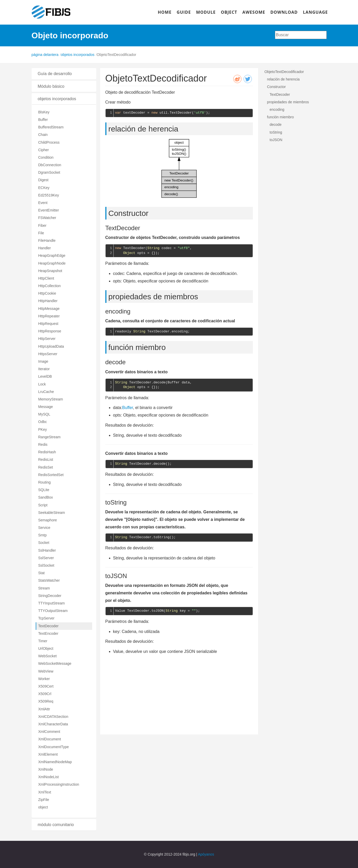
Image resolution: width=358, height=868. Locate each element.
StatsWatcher (49, 580)
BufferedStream (51, 127)
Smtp (43, 535)
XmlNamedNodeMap (55, 762)
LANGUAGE (315, 12)
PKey (43, 429)
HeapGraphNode (52, 263)
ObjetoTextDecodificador (284, 72)
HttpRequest (48, 324)
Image (43, 361)
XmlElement (48, 754)
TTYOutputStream (53, 611)
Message (46, 407)
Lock (42, 384)
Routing (45, 482)
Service (44, 528)
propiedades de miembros (288, 102)
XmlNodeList (49, 777)
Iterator (44, 369)
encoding (277, 110)
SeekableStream (52, 513)
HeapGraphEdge (52, 256)
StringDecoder (50, 596)
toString (276, 132)
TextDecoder (49, 626)
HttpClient (46, 278)
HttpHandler (48, 301)
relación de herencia (283, 79)
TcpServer (46, 618)
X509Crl (45, 694)
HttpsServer (48, 354)
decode (276, 125)
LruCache (46, 392)
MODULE (206, 12)
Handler (45, 248)
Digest (43, 180)
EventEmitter (49, 210)
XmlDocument (50, 739)
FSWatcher (47, 218)
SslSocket (46, 565)
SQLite (44, 490)
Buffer (43, 120)
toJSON (276, 140)
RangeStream (49, 437)
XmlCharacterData (53, 724)
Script (43, 505)
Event (43, 203)
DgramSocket (49, 172)
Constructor (276, 87)
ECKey (44, 188)
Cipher (44, 150)
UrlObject (46, 648)
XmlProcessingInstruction (59, 784)
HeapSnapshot (50, 271)
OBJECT (229, 12)
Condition (46, 157)
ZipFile (44, 800)
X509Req (46, 701)
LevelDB (45, 376)
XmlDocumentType (54, 747)
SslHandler (47, 550)
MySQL (44, 414)
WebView (46, 671)
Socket (44, 543)
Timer (43, 641)
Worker (44, 679)
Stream (44, 588)
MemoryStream (51, 399)
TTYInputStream (52, 603)
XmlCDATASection (53, 717)
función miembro (281, 117)
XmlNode (46, 769)
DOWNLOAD (284, 12)
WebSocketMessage (55, 663)
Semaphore (48, 520)
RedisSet (46, 467)
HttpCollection (50, 286)
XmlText (45, 792)
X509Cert (46, 686)
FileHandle (47, 240)
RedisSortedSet (51, 475)
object (43, 807)
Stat (42, 573)
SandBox (46, 497)
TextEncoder (48, 633)
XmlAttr (44, 709)
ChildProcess (49, 142)
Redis (43, 444)
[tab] (64, 74)
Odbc (43, 422)
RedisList (46, 459)
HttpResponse (50, 331)
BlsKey (44, 112)
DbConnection (50, 165)
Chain (43, 135)
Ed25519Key (49, 195)
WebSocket (48, 656)
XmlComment (49, 732)
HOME (165, 12)
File (41, 233)
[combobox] (301, 35)
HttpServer (47, 339)
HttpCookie (47, 293)
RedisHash (47, 452)
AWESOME (254, 12)
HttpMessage (49, 309)
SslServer (46, 558)
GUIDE (184, 12)
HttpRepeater (49, 316)
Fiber (42, 225)
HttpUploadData (51, 346)
